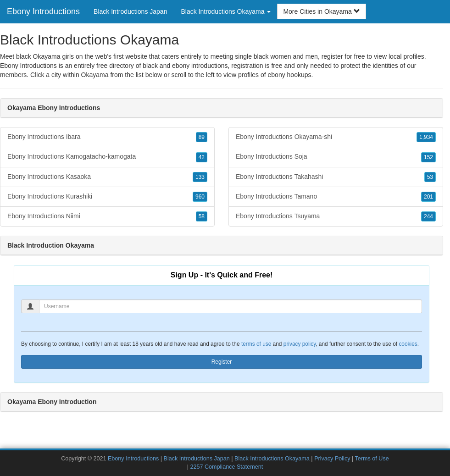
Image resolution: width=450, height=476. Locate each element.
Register (222, 362)
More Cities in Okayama (321, 11)
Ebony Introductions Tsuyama (336, 216)
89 (202, 137)
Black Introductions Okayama (272, 459)
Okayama (95, 75)
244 (428, 216)
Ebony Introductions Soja (336, 157)
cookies (408, 344)
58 (202, 216)
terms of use (256, 344)
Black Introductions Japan (130, 11)
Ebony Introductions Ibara (107, 137)
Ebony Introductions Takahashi (336, 177)
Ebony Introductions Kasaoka (107, 177)
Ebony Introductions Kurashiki (107, 197)
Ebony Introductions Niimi (107, 216)
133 (200, 177)
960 (200, 197)
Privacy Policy (332, 459)
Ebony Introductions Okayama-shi (336, 137)
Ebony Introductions (43, 11)
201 (428, 197)
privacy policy (300, 344)
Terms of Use (372, 459)
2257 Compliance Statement (226, 467)
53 (430, 177)
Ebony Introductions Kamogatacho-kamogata (107, 157)
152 (428, 157)
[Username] (231, 306)
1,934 (426, 137)
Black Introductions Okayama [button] (226, 11)
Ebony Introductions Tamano (336, 197)
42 (202, 157)
